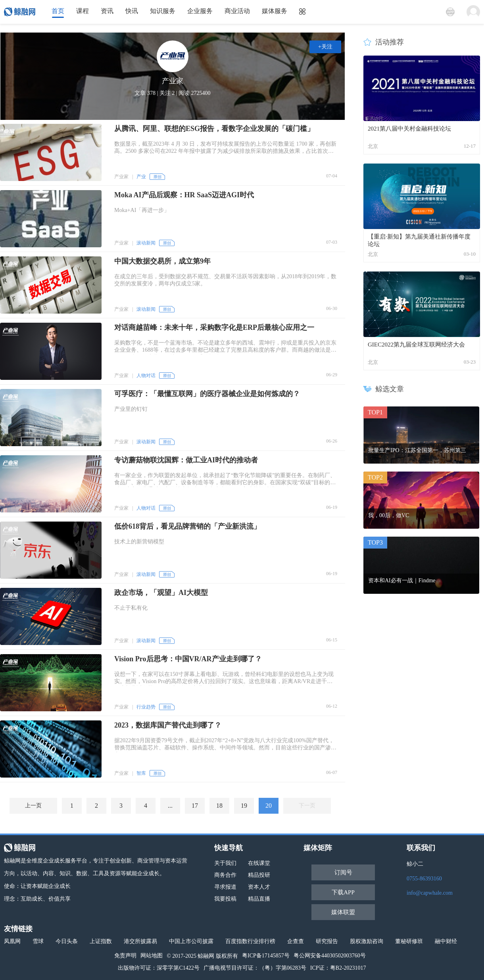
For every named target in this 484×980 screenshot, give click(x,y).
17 (195, 806)
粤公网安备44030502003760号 (330, 956)
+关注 (325, 47)
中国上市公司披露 (191, 941)
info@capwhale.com (430, 893)
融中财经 (446, 941)
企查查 (296, 941)
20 (269, 806)
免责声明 (125, 956)
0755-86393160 (424, 879)
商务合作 (225, 875)
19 (244, 806)
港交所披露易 (140, 941)
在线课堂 (259, 863)
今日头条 (67, 941)
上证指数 (101, 941)
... (170, 806)
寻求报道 (225, 887)
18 (219, 806)
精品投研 (259, 875)
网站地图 (152, 956)
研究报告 (327, 941)
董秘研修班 (409, 941)
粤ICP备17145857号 (266, 956)
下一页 (307, 806)
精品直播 (259, 899)
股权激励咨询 (367, 941)
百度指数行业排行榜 (250, 941)
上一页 (33, 806)
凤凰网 (12, 941)
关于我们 (225, 863)
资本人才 (259, 887)
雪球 (38, 941)
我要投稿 (225, 899)
